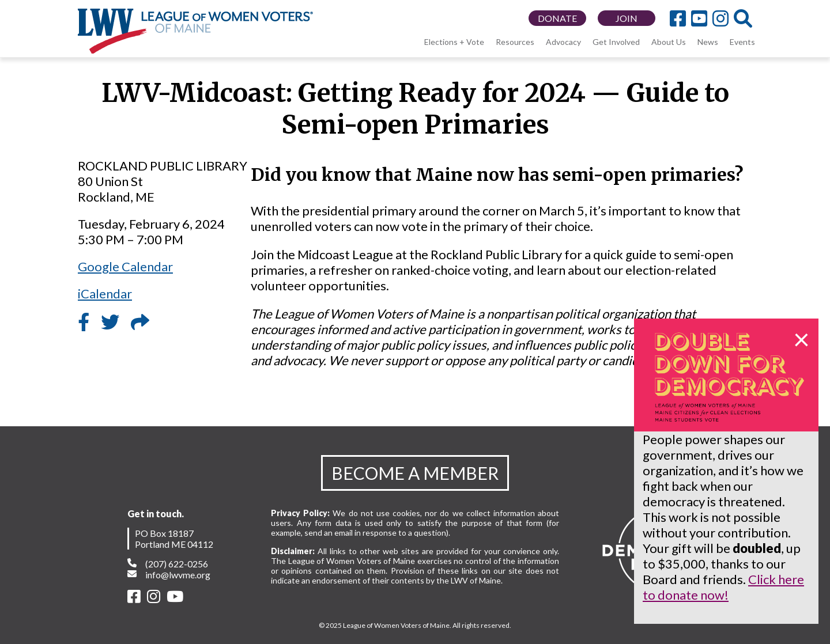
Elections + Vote (454, 42)
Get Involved (616, 42)
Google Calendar (125, 266)
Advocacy (563, 42)
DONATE (557, 18)
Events (742, 42)
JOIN (627, 18)
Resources (515, 42)
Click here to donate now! (723, 587)
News (708, 42)
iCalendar (105, 293)
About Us (669, 42)
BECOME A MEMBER (415, 473)
